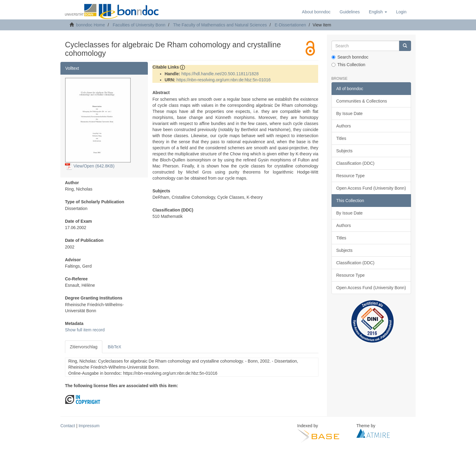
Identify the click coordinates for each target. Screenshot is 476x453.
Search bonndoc (350, 57)
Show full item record (85, 330)
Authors (344, 126)
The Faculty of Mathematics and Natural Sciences (220, 25)
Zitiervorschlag (84, 347)
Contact (68, 426)
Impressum (89, 426)
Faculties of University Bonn (139, 25)
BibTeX (114, 347)
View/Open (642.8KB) (90, 166)
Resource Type (351, 176)
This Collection (348, 65)
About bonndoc (316, 12)
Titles (341, 138)
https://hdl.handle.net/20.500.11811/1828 (220, 74)
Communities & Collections (362, 101)
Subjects (345, 151)
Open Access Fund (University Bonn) (371, 188)
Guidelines (350, 12)
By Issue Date (350, 113)
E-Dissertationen (291, 25)
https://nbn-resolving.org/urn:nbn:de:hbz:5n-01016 (224, 80)
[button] (378, 12)
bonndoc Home (91, 25)
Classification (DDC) (355, 163)
